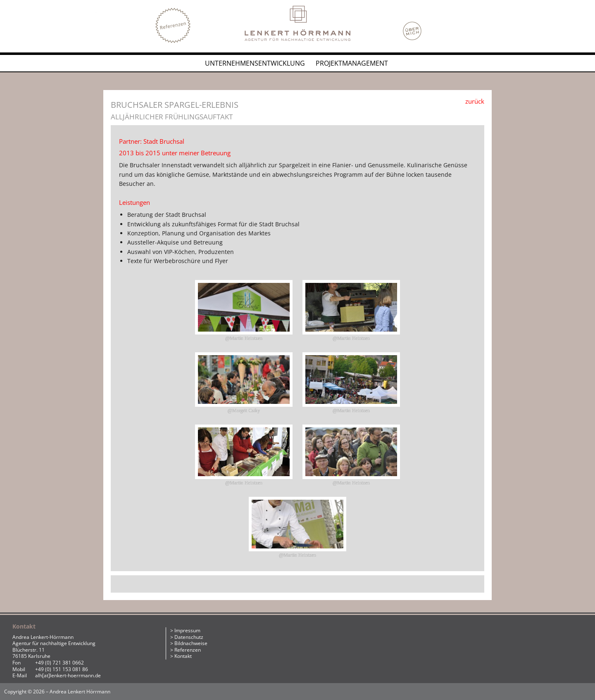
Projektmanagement (352, 63)
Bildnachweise (191, 643)
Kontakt (183, 656)
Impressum (187, 630)
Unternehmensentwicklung (255, 63)
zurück (475, 101)
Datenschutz (189, 637)
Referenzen (188, 650)
